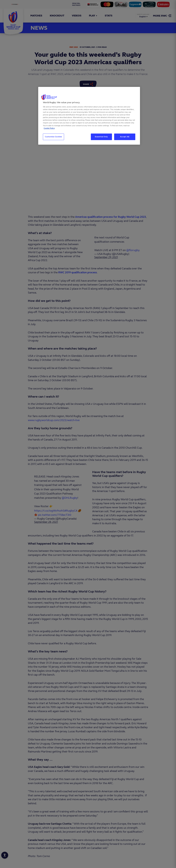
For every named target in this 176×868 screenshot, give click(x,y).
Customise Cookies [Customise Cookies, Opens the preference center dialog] (53, 137)
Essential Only (101, 137)
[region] (89, 116)
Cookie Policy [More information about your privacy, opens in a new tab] (49, 128)
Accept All (125, 137)
